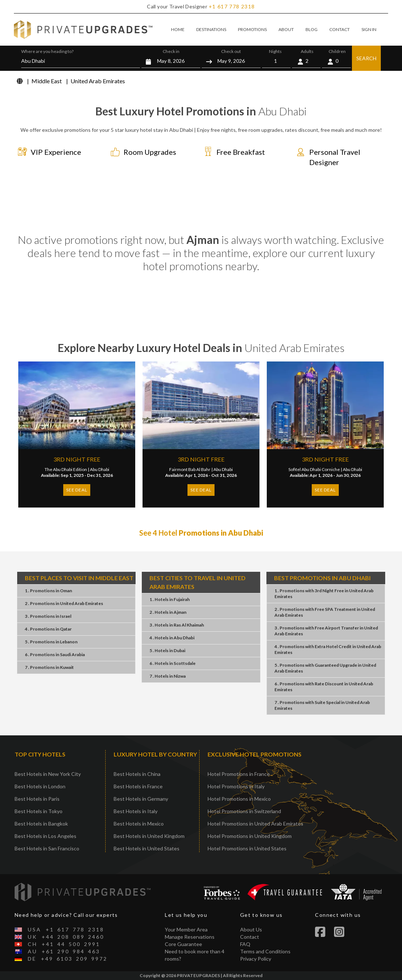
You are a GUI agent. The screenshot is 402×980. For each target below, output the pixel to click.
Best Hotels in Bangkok (41, 824)
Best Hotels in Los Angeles (45, 836)
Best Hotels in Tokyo (39, 811)
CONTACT (340, 29)
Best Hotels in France (138, 786)
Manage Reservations (190, 937)
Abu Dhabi (100, 469)
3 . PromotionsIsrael (48, 616)
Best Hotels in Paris (37, 799)
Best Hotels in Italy (136, 811)
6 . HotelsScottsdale (172, 663)
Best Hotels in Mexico (139, 824)
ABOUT (286, 29)
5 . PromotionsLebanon (51, 642)
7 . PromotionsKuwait (49, 667)
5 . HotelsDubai (167, 650)
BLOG (312, 29)
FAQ (245, 944)
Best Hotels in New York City (48, 774)
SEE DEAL (77, 490)
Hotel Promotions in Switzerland (244, 811)
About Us (251, 929)
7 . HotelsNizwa (168, 676)
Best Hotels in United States (147, 848)
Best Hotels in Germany (141, 799)
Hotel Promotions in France (239, 774)
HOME (178, 29)
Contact (250, 937)
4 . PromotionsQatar (48, 629)
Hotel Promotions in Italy (236, 786)
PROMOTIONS (252, 29)
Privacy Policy (256, 959)
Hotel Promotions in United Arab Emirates (255, 824)
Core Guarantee (183, 944)
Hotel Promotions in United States (247, 848)
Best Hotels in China (137, 774)
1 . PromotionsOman (48, 591)
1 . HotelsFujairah (170, 599)
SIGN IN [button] (369, 29)
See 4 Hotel (201, 533)
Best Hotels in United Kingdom (149, 836)
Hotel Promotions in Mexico (239, 799)
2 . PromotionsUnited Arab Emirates (64, 603)
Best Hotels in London (40, 786)
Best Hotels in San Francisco (47, 848)
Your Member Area (186, 929)
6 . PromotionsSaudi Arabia (55, 654)
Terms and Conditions (265, 951)
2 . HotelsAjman (168, 612)
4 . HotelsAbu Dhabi (172, 638)
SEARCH (366, 58)
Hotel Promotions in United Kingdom (250, 836)
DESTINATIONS (211, 29)
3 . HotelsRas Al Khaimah (177, 625)
